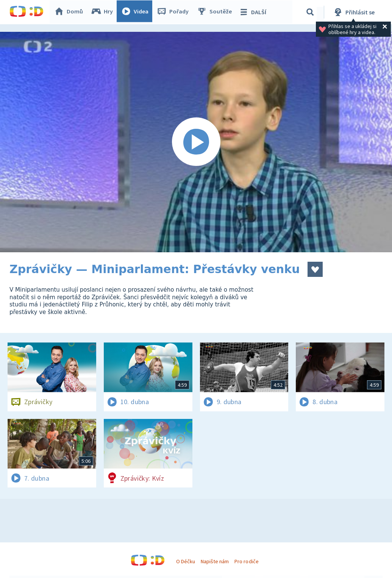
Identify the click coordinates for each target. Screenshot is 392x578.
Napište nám (215, 561)
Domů (70, 12)
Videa (137, 12)
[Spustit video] (196, 142)
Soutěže (216, 12)
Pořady (175, 12)
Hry (104, 12)
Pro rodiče (246, 561)
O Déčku (186, 561)
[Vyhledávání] (310, 12)
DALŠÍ (254, 12)
